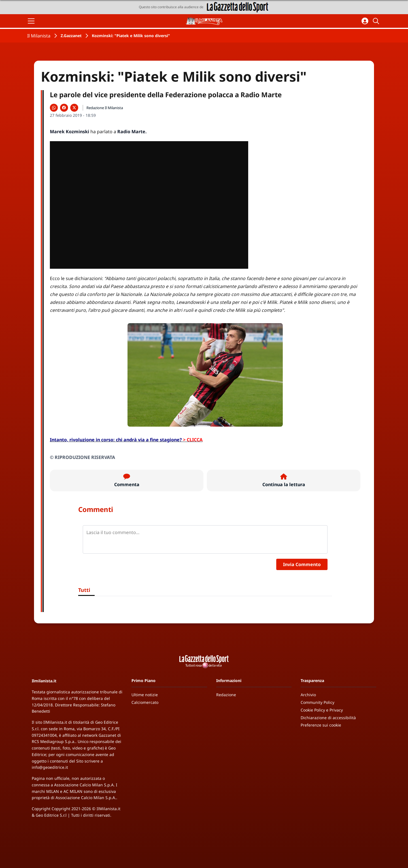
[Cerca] (377, 21)
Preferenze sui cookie (321, 725)
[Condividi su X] (74, 108)
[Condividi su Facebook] (64, 108)
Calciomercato (145, 702)
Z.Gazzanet (71, 36)
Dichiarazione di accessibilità (328, 718)
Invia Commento (302, 564)
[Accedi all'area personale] (365, 21)
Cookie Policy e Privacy (322, 710)
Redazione (226, 695)
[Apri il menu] (31, 21)
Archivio (308, 695)
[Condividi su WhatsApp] (54, 108)
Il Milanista (39, 36)
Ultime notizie (145, 695)
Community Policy (317, 702)
